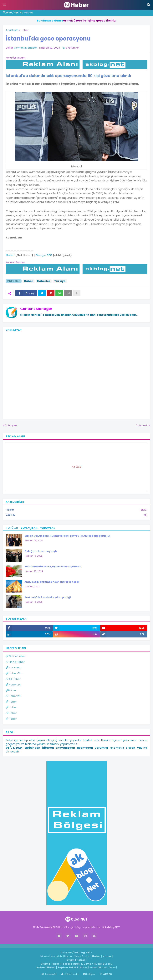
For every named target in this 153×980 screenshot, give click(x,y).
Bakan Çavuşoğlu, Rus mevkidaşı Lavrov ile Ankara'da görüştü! (67, 536)
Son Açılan (29, 528)
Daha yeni (11, 425)
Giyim (71, 960)
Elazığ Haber (15, 662)
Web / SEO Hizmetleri (18, 13)
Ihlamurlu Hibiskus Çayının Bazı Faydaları (53, 567)
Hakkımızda (70, 974)
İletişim (89, 974)
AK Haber (13, 679)
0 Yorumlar (72, 48)
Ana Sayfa (12, 30)
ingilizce (40, 946)
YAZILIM (76, 515)
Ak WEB (77, 467)
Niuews (45, 956)
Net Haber (14, 668)
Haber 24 (13, 685)
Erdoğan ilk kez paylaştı (41, 551)
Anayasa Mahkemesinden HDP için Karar (52, 582)
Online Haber (16, 656)
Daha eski (142, 425)
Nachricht (57, 956)
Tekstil (66, 964)
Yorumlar (48, 528)
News (77, 956)
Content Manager (36, 309)
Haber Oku (14, 673)
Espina (86, 956)
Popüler (12, 528)
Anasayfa (49, 974)
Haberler (44, 281)
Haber (25, 30)
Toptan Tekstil (68, 967)
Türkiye (60, 281)
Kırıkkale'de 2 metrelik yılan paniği (48, 597)
